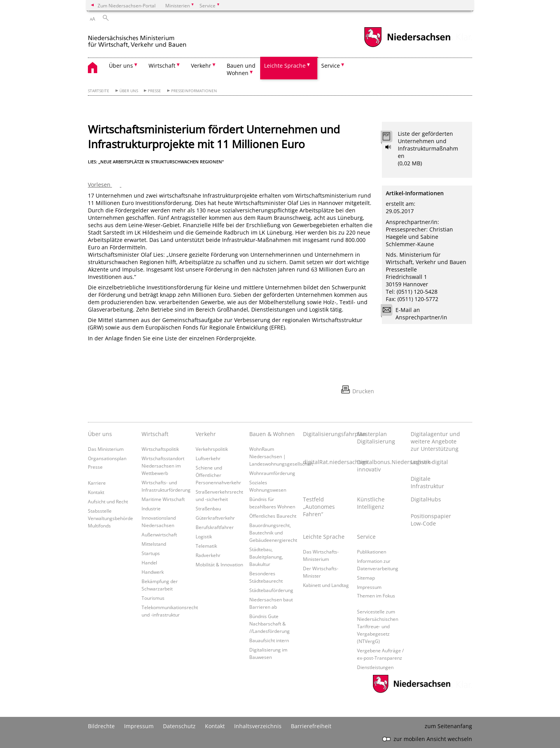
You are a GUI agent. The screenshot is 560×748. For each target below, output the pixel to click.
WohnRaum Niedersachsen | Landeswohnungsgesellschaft (281, 456)
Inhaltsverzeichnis (258, 726)
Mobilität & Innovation (219, 564)
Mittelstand (154, 544)
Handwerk (153, 572)
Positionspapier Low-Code (431, 520)
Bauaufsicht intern (269, 640)
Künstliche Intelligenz (371, 503)
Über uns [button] (121, 66)
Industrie (151, 508)
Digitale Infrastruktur (427, 482)
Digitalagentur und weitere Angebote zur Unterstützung (435, 441)
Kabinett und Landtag (326, 585)
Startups (151, 553)
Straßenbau (208, 508)
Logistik (204, 536)
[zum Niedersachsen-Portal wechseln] (407, 46)
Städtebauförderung (271, 590)
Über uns (129, 91)
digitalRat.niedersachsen (328, 462)
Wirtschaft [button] (162, 66)
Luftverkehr (208, 458)
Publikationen (372, 552)
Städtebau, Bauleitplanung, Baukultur (266, 557)
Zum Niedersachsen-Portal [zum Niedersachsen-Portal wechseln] (127, 5)
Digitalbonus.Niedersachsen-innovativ (382, 466)
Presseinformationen (194, 91)
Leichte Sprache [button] (285, 66)
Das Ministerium (106, 449)
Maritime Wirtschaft (163, 499)
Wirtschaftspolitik (160, 449)
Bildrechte (101, 726)
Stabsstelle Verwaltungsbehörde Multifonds (110, 518)
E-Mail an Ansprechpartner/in (416, 314)
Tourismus (153, 598)
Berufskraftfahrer (215, 527)
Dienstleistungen (375, 667)
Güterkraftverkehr (215, 518)
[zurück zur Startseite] (154, 38)
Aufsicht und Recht (108, 501)
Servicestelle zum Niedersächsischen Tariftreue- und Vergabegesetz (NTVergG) (378, 626)
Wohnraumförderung (272, 473)
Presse (154, 91)
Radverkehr (208, 555)
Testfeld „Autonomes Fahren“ (319, 507)
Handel (149, 562)
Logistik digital (429, 462)
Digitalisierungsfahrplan (328, 434)
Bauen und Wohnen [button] (241, 69)
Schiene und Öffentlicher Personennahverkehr (218, 475)
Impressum (369, 587)
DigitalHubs (426, 499)
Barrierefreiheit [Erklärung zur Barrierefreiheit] (311, 726)
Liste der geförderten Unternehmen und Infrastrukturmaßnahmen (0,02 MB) (428, 148)
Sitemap (366, 578)
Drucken (363, 391)
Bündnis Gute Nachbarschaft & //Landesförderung (269, 624)
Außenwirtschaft (159, 534)
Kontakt (96, 492)
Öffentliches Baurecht (273, 516)
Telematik (206, 546)
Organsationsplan (107, 458)
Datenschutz (179, 726)
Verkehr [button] (201, 66)
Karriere (97, 483)
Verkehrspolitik (212, 449)
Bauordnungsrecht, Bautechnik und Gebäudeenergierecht (273, 533)
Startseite (99, 91)
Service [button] (331, 66)
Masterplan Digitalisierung (376, 438)
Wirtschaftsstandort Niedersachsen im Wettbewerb (163, 466)
